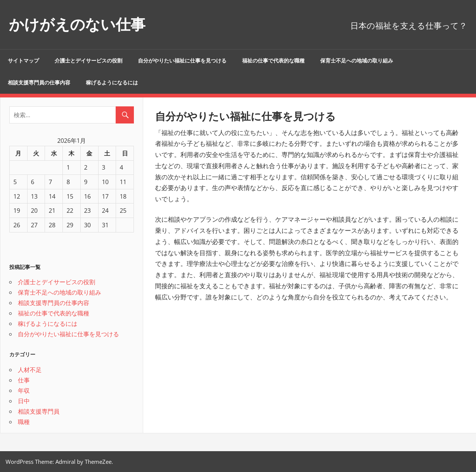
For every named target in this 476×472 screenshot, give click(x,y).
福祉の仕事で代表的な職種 (273, 61)
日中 (24, 401)
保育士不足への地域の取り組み (357, 61)
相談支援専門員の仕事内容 (39, 83)
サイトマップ (23, 61)
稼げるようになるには (112, 83)
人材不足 (30, 370)
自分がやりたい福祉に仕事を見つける (182, 61)
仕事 (24, 380)
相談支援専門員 (39, 411)
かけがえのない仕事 (77, 24)
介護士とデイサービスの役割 (89, 61)
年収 (24, 391)
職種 (24, 422)
